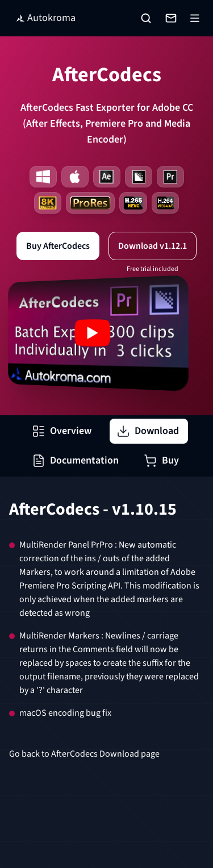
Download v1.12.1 (153, 246)
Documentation (75, 460)
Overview (62, 431)
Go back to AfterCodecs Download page (84, 754)
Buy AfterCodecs (58, 246)
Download (148, 431)
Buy (161, 460)
